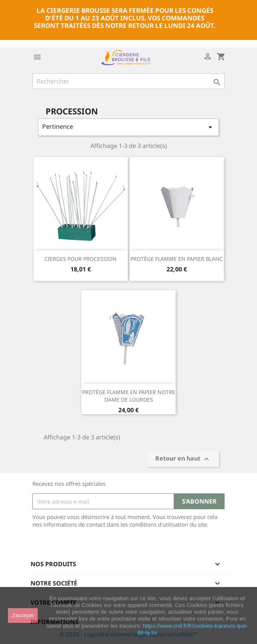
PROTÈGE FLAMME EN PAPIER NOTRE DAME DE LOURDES (129, 396)
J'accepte (23, 615)
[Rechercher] (128, 81)
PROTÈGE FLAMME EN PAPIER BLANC (177, 259)
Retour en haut (183, 459)
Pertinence (128, 127)
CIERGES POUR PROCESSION (80, 259)
